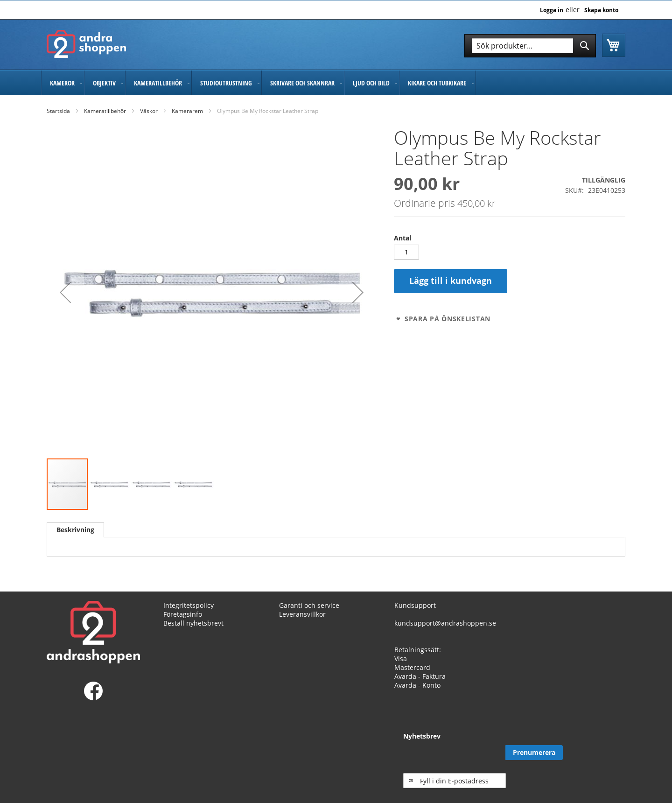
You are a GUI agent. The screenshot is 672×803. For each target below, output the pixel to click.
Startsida (58, 111)
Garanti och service (309, 614)
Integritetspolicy (189, 614)
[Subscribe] (597, 761)
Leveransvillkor (302, 623)
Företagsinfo (183, 623)
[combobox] (530, 46)
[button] (65, 292)
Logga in (552, 10)
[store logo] (86, 44)
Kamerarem (187, 111)
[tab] (75, 530)
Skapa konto (601, 10)
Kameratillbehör (105, 111)
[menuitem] (63, 83)
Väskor (149, 111)
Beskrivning (75, 530)
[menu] (336, 83)
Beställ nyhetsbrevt (193, 631)
